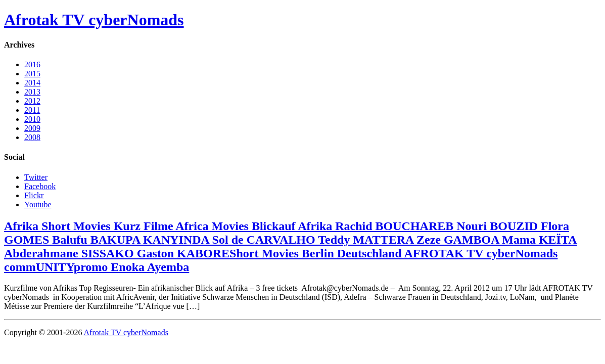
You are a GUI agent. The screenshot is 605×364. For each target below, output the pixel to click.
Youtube (38, 204)
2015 (32, 74)
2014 (32, 83)
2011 (32, 110)
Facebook (40, 186)
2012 (32, 101)
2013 (32, 92)
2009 (32, 128)
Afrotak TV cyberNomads (94, 20)
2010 (32, 119)
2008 (32, 137)
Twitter (36, 177)
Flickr (34, 195)
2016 (32, 64)
